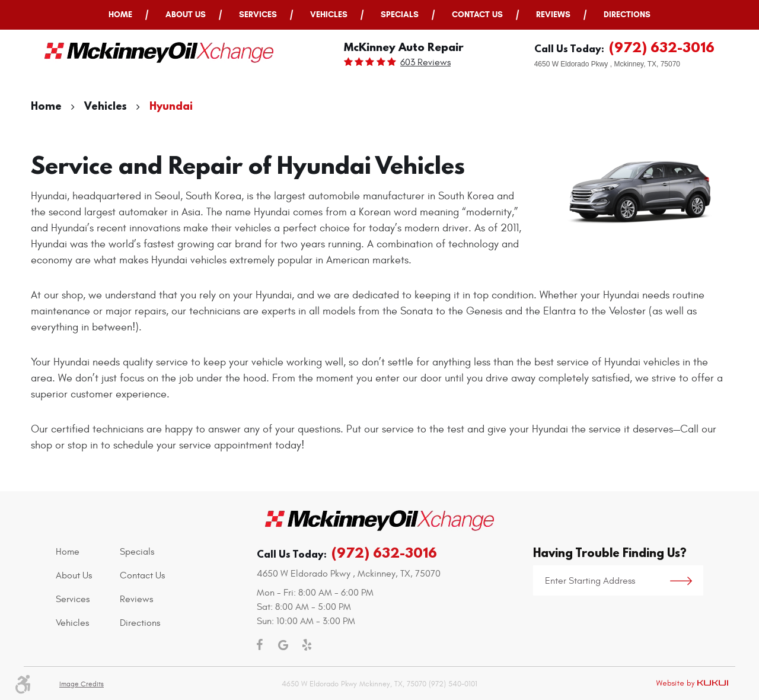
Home (120, 15)
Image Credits (82, 684)
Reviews (553, 15)
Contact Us (477, 15)
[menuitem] (120, 15)
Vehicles (329, 15)
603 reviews (425, 62)
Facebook (259, 645)
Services (258, 15)
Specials (400, 15)
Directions (627, 15)
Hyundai (171, 106)
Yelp (307, 645)
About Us (186, 15)
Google (283, 645)
